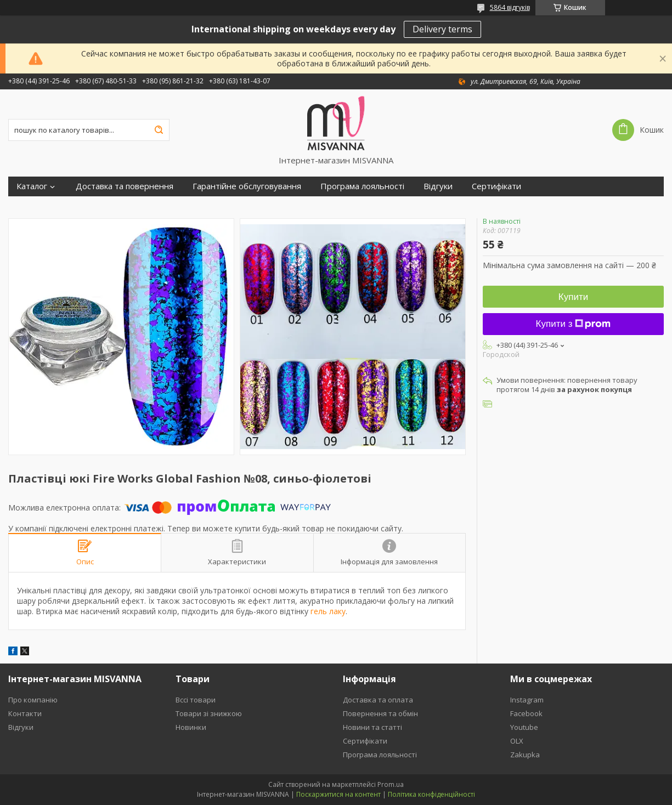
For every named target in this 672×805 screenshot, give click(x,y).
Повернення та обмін (380, 713)
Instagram (527, 700)
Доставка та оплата (378, 700)
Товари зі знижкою (209, 713)
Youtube (524, 727)
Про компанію (33, 700)
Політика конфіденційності (431, 794)
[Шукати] (159, 130)
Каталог (32, 186)
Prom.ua (391, 784)
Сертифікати (496, 186)
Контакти (25, 713)
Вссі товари (196, 700)
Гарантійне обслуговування (247, 186)
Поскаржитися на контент (338, 794)
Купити (573, 297)
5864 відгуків (510, 7)
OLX (517, 741)
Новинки (191, 727)
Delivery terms (442, 29)
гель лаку (328, 611)
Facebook (526, 713)
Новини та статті (372, 727)
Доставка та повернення (125, 186)
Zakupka (525, 755)
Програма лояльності (362, 186)
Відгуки (438, 186)
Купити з (574, 324)
